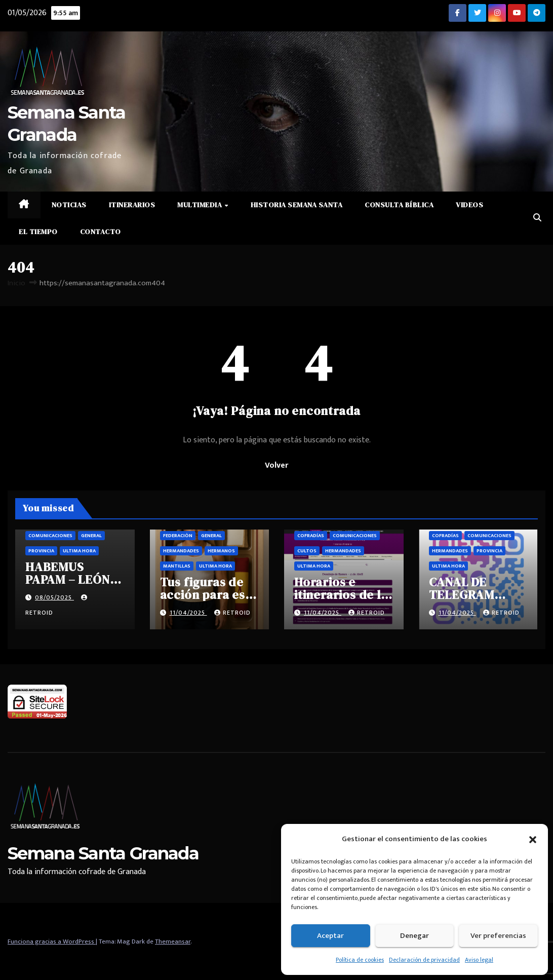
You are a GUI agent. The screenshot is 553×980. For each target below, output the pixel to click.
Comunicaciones (50, 536)
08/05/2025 (54, 597)
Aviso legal (479, 960)
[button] (533, 839)
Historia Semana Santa (297, 205)
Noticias (69, 205)
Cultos (307, 551)
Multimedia (201, 205)
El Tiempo (38, 232)
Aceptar (330, 936)
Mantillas (177, 566)
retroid (232, 613)
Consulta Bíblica (399, 205)
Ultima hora (79, 551)
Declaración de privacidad (424, 960)
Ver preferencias (498, 936)
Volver (276, 465)
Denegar (414, 936)
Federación (178, 536)
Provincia (41, 551)
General (91, 536)
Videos (469, 205)
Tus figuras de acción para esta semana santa (209, 595)
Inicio (16, 283)
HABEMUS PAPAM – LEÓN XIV (68, 579)
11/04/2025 (188, 613)
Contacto (101, 232)
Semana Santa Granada (103, 853)
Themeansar (173, 941)
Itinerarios (132, 205)
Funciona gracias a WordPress (52, 941)
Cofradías (311, 536)
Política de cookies (360, 960)
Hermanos (221, 551)
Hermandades (181, 551)
